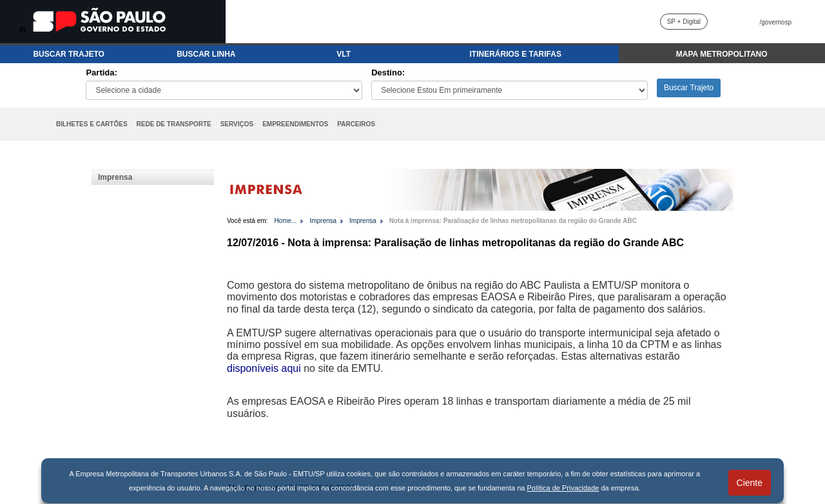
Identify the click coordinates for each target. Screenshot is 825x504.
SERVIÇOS (237, 124)
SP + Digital (684, 22)
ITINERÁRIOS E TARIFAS (515, 54)
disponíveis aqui (264, 368)
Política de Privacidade (563, 488)
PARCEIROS (356, 124)
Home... (285, 221)
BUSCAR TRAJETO (68, 54)
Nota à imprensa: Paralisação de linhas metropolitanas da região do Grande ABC (513, 221)
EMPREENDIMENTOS (295, 124)
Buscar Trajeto (689, 88)
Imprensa (115, 177)
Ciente (750, 483)
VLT (344, 54)
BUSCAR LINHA (206, 54)
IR (23, 30)
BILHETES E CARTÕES (92, 124)
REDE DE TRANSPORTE (174, 124)
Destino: (388, 73)
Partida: (101, 73)
